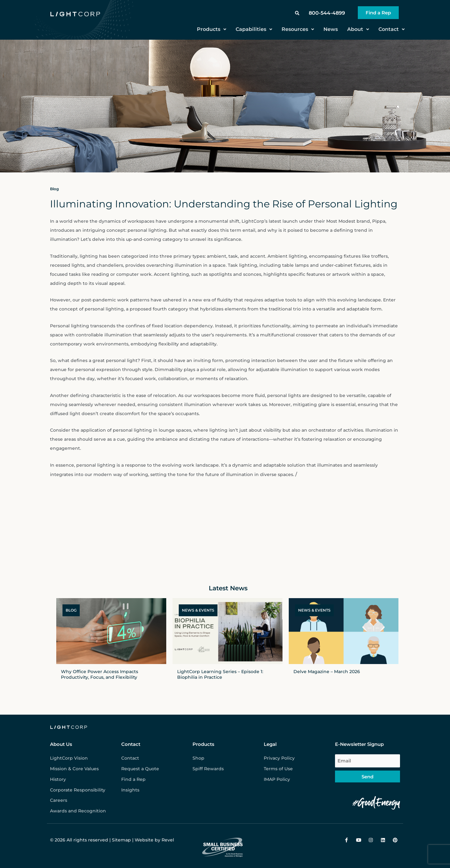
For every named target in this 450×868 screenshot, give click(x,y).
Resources (298, 29)
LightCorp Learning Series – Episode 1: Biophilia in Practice (220, 674)
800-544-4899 (327, 13)
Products (212, 29)
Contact (392, 29)
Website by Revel (154, 840)
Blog (54, 189)
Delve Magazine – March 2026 (327, 672)
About (358, 29)
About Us (61, 744)
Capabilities (254, 29)
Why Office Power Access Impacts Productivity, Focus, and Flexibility (100, 674)
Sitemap (121, 840)
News (331, 29)
